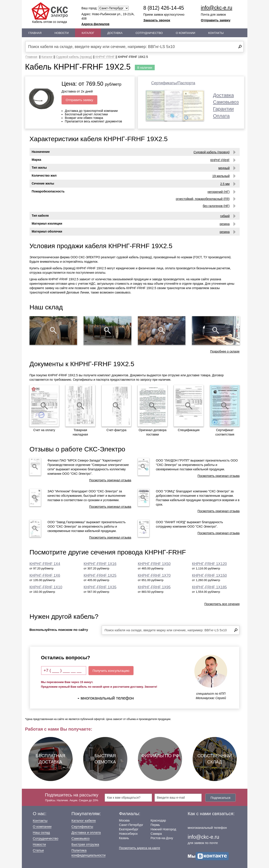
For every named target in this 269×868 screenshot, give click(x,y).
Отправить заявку (216, 20)
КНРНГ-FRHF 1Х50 (154, 564)
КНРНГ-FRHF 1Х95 (154, 587)
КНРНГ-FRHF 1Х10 (46, 587)
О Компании (185, 33)
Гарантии (223, 109)
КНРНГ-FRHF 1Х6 (45, 575)
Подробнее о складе (225, 351)
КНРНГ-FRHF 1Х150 (209, 575)
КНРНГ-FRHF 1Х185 (209, 587)
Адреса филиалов (95, 24)
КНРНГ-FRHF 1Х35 (100, 587)
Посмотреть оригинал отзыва (110, 480)
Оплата (221, 116)
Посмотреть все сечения (222, 604)
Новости (62, 33)
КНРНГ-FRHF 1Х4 (45, 564)
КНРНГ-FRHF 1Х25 (100, 575)
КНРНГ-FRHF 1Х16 (100, 564)
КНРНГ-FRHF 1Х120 (209, 564)
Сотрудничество (149, 33)
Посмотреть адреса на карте (139, 848)
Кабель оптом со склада (50, 13)
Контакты (216, 33)
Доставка (115, 33)
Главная (35, 33)
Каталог (88, 33)
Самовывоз (226, 102)
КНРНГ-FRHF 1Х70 (154, 575)
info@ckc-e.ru (216, 8)
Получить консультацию (111, 671)
